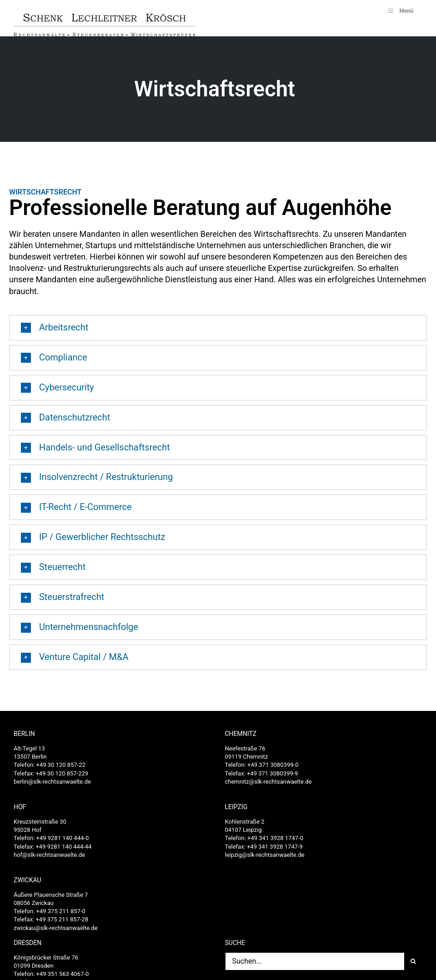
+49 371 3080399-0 (273, 769)
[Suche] (413, 966)
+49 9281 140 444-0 (63, 842)
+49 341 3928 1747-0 (275, 842)
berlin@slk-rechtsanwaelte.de (52, 786)
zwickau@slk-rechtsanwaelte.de (56, 932)
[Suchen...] (315, 966)
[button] (218, 332)
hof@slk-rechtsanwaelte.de (49, 859)
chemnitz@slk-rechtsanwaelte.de (268, 786)
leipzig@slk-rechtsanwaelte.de (265, 859)
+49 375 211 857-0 (61, 916)
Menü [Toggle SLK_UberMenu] (400, 10)
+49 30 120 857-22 (61, 769)
